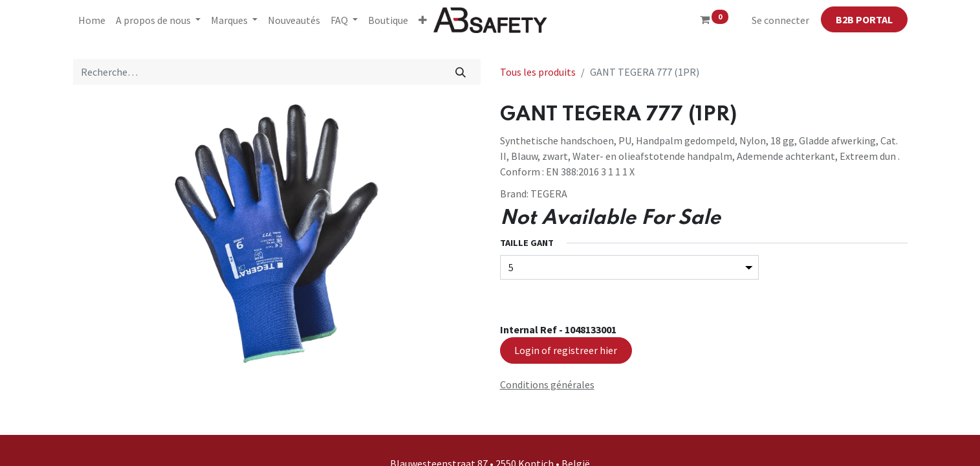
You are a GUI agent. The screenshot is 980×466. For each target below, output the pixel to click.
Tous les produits (538, 72)
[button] (423, 20)
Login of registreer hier (566, 350)
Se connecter (780, 20)
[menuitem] (92, 20)
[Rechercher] (460, 72)
